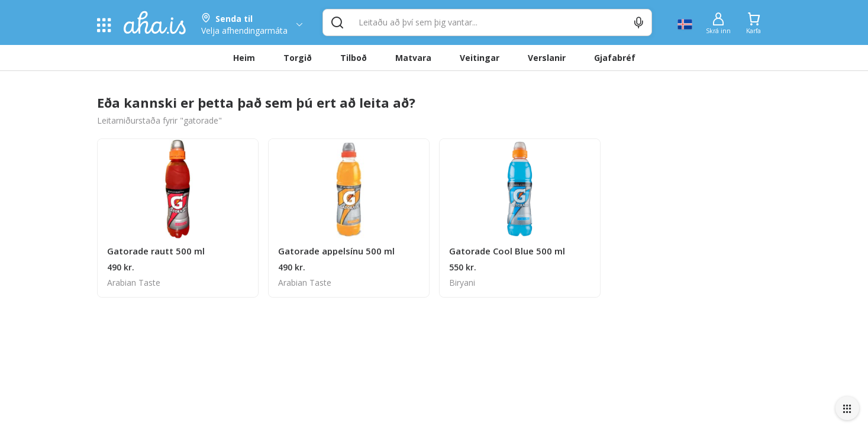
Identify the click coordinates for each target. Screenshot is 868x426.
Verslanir (547, 58)
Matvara (413, 58)
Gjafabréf (615, 58)
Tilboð (354, 58)
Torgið (298, 58)
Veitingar (480, 58)
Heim (244, 58)
